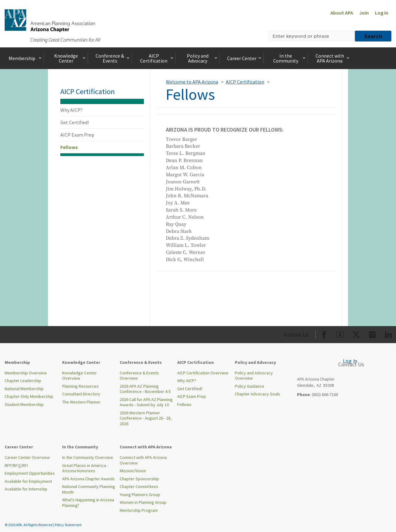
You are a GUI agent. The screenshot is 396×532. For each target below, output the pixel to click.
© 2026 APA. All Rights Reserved (29, 525)
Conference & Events (113, 58)
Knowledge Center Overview (80, 376)
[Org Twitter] (356, 334)
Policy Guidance (250, 386)
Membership (26, 58)
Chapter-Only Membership (29, 396)
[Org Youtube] (340, 334)
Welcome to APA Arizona (192, 82)
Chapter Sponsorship (139, 479)
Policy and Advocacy (203, 58)
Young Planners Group (140, 495)
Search (373, 36)
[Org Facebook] (324, 334)
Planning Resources (80, 386)
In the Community (290, 58)
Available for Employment (28, 481)
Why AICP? (71, 110)
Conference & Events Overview (139, 376)
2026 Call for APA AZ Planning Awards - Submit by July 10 (146, 402)
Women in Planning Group (143, 502)
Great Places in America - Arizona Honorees (85, 468)
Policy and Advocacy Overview (254, 376)
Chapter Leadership (23, 381)
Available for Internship (26, 489)
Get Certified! (75, 122)
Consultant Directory (81, 394)
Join (364, 13)
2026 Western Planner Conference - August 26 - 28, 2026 (146, 418)
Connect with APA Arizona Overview (143, 460)
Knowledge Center (71, 58)
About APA (342, 13)
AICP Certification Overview (203, 373)
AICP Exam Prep (77, 135)
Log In (382, 13)
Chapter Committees (139, 486)
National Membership (24, 389)
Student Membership (24, 404)
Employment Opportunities (30, 473)
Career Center (245, 58)
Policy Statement (68, 525)
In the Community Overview (88, 457)
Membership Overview (26, 373)
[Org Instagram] (372, 334)
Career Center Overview (27, 457)
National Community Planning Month (89, 489)
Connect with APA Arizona (333, 58)
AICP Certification (157, 58)
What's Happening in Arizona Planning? (88, 503)
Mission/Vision (133, 471)
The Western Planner (81, 402)
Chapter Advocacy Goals (258, 394)
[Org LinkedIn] (388, 334)
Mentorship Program (139, 510)
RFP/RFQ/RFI (16, 465)
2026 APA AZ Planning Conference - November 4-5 (145, 389)
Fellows (69, 147)
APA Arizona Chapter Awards (88, 479)
